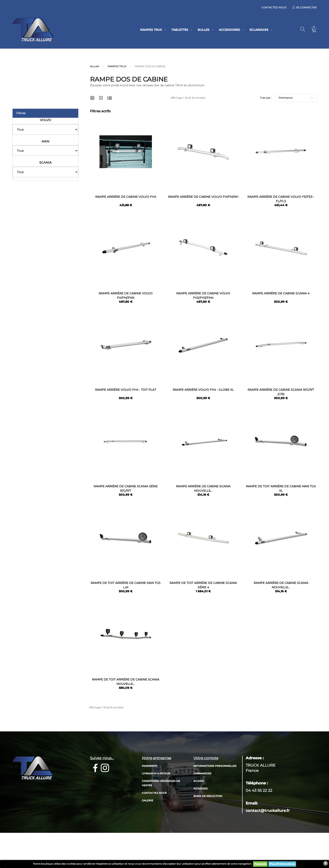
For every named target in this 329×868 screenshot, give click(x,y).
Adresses (201, 821)
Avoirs (199, 813)
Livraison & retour (156, 806)
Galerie (148, 833)
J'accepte (260, 864)
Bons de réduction (208, 829)
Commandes (202, 806)
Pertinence (286, 98)
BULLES (204, 30)
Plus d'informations (282, 864)
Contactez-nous (274, 7)
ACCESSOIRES (229, 30)
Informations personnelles (215, 798)
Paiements (149, 798)
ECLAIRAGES (259, 30)
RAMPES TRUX (151, 30)
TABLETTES (180, 30)
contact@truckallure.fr (268, 843)
